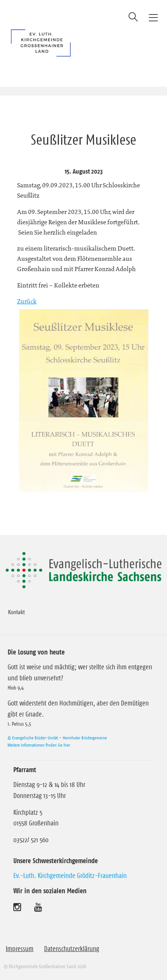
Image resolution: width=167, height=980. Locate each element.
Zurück (27, 301)
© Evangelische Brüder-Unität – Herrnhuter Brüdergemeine (57, 738)
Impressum (20, 949)
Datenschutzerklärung (72, 949)
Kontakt (16, 612)
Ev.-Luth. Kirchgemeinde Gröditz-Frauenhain (70, 876)
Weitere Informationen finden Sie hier (39, 745)
